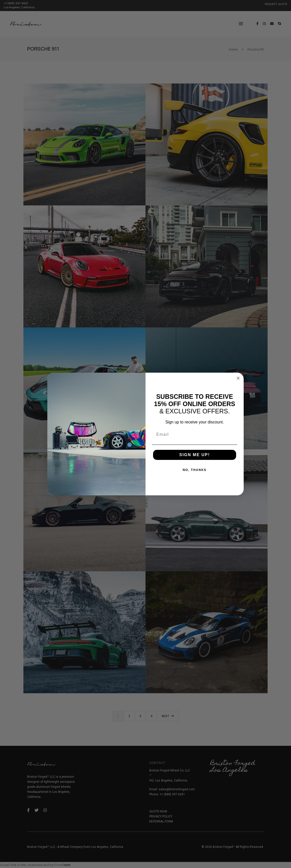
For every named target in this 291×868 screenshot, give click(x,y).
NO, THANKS (195, 470)
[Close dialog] (238, 378)
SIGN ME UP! (195, 455)
